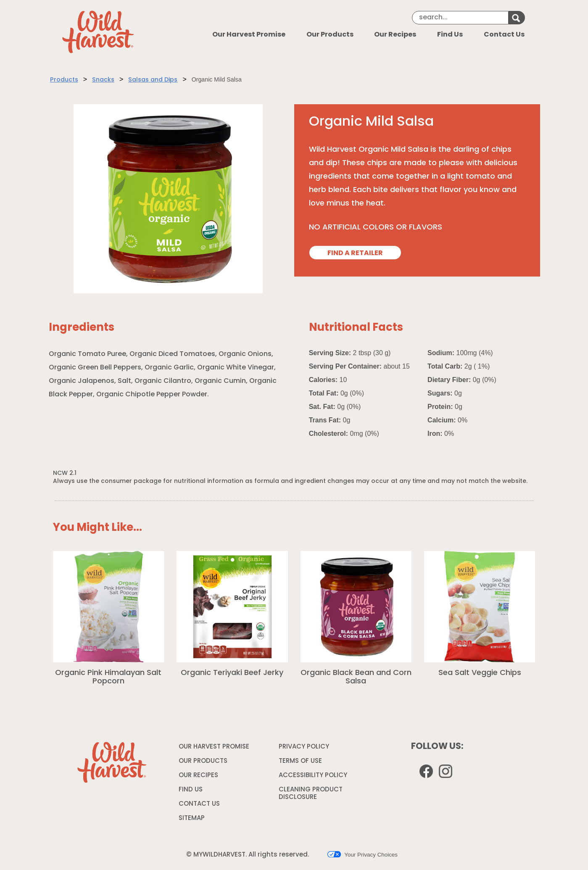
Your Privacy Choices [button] (363, 854)
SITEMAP (192, 819)
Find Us (450, 35)
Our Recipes (395, 35)
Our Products (330, 35)
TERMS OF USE (301, 763)
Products (64, 80)
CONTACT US (199, 804)
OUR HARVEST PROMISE (214, 747)
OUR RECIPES (198, 776)
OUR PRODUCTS (203, 761)
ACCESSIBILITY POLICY (314, 777)
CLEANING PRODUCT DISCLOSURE (311, 795)
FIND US (191, 790)
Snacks (103, 80)
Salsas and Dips (153, 80)
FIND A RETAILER (355, 253)
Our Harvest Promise (249, 35)
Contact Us (504, 35)
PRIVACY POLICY (305, 749)
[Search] (460, 18)
